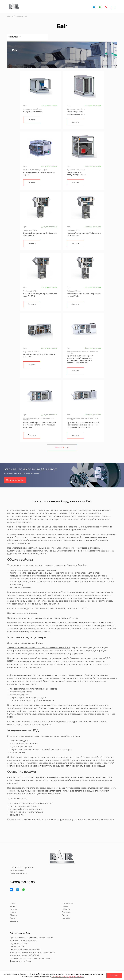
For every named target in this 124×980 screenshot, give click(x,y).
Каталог (13, 906)
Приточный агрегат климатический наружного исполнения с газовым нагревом (40, 425)
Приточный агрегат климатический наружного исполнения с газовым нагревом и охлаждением (83, 425)
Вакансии (66, 912)
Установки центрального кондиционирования (31, 958)
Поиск (13, 903)
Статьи (65, 906)
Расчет (13, 918)
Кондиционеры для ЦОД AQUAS (24, 955)
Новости (66, 909)
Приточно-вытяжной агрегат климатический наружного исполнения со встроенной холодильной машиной (80, 359)
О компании (67, 903)
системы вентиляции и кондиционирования (55, 535)
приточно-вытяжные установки (26, 736)
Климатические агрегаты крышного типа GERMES (32, 952)
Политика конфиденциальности (68, 977)
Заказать (32, 120)
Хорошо (114, 976)
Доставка (14, 921)
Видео (65, 915)
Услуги (13, 912)
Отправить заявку (15, 480)
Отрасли (14, 909)
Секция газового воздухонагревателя (76, 174)
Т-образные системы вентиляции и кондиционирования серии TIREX (39, 648)
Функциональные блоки (21, 961)
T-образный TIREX (18, 947)
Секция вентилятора (33, 112)
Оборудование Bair (20, 933)
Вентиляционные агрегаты (19, 592)
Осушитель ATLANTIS (19, 944)
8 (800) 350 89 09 (22, 882)
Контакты (66, 918)
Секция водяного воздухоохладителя (76, 113)
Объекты (14, 915)
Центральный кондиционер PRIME (25, 949)
